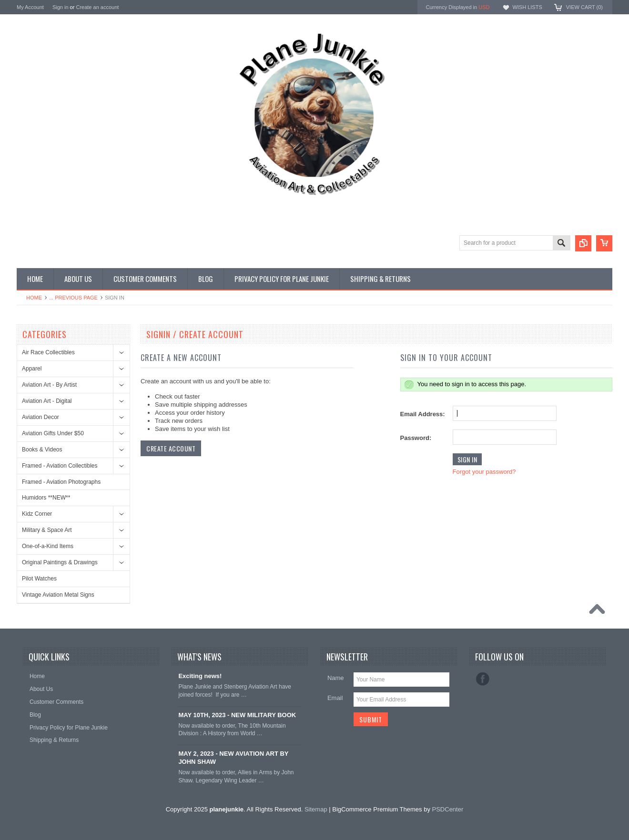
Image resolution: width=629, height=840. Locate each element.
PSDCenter (448, 809)
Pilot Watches (39, 579)
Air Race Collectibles (48, 352)
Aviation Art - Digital (47, 401)
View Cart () (584, 7)
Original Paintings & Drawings (60, 562)
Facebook (483, 679)
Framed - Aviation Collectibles (60, 466)
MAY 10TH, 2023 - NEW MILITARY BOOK (237, 715)
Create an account (97, 7)
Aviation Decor (41, 417)
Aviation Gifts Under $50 (53, 433)
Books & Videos (42, 450)
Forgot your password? (484, 472)
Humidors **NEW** (46, 498)
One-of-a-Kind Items (48, 546)
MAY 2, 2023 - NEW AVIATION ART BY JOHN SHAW (233, 758)
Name (336, 678)
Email (335, 698)
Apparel (32, 369)
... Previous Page (73, 298)
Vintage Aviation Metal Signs (58, 595)
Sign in (61, 7)
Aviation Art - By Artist (49, 385)
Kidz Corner (37, 514)
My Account (30, 7)
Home (34, 298)
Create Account (171, 448)
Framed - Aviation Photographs (61, 482)
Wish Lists (527, 7)
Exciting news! (200, 676)
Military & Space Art (47, 530)
